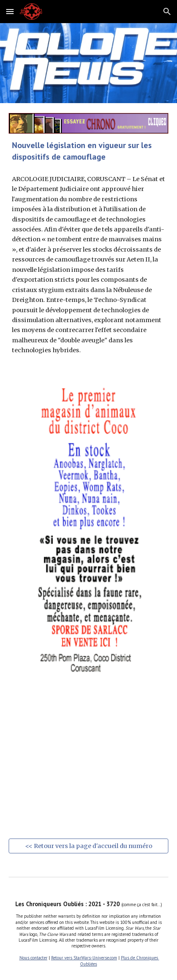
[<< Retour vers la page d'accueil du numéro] (89, 846)
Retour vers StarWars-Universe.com (84, 958)
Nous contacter (33, 958)
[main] (89, 151)
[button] (10, 11)
